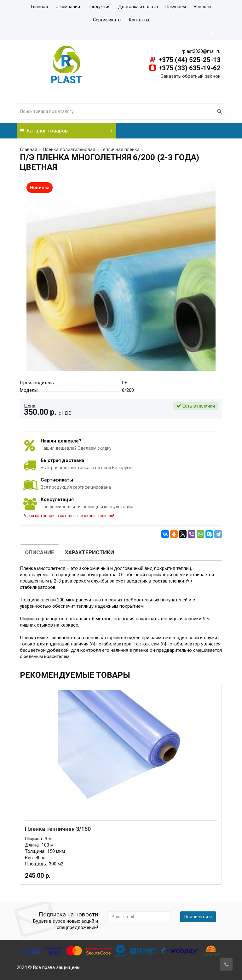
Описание (40, 552)
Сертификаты (107, 20)
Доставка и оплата (138, 7)
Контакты (139, 20)
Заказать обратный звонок (191, 76)
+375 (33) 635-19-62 (189, 68)
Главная (40, 7)
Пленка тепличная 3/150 (58, 829)
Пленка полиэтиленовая (69, 149)
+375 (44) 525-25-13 (189, 60)
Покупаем (176, 7)
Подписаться (198, 917)
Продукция (99, 7)
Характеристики (89, 552)
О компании (68, 7)
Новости (202, 7)
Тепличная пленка (120, 149)
